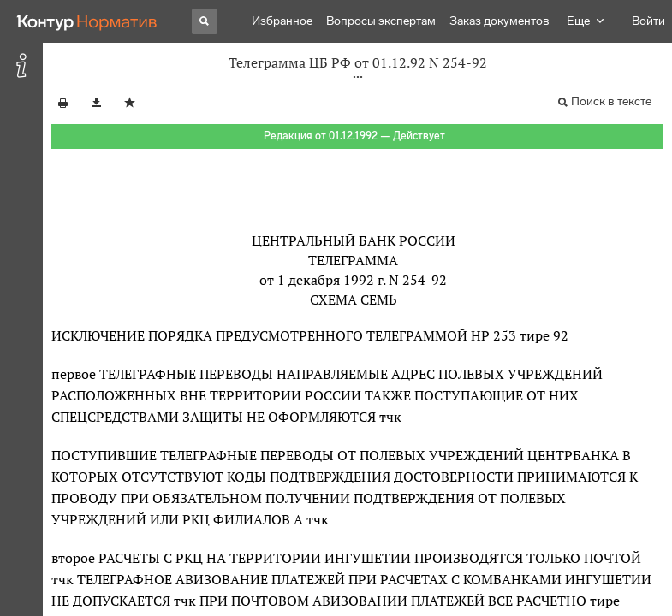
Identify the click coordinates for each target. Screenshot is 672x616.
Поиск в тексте (611, 101)
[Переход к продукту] (87, 21)
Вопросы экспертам (381, 21)
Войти (648, 21)
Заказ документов (500, 21)
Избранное (282, 21)
